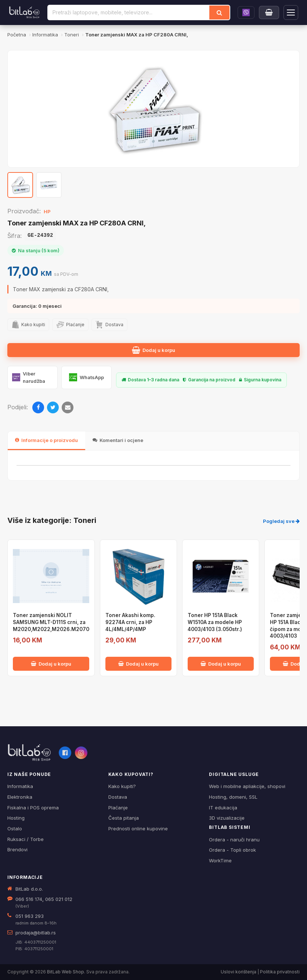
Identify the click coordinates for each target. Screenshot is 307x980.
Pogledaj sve (281, 521)
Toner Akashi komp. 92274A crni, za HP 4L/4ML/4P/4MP (130, 622)
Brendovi (17, 849)
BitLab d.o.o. (29, 889)
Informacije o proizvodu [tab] (46, 440)
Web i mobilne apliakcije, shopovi (247, 786)
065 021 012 (59, 899)
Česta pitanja (124, 818)
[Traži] (219, 13)
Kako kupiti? (122, 786)
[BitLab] (24, 13)
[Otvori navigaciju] (291, 13)
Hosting (16, 818)
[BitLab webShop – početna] (29, 753)
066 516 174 (29, 899)
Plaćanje (118, 808)
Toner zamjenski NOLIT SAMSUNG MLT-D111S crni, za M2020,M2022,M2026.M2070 (51, 622)
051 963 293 (30, 916)
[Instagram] (81, 753)
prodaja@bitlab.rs (36, 933)
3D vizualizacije (227, 818)
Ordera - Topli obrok (232, 850)
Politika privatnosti (280, 972)
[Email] (68, 407)
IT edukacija (223, 808)
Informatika (20, 786)
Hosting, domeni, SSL (233, 797)
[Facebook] (38, 407)
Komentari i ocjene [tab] (118, 440)
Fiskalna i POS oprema (33, 808)
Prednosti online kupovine (138, 828)
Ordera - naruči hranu (234, 840)
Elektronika (20, 797)
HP (47, 211)
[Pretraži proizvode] (129, 13)
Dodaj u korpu (153, 350)
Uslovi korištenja (239, 972)
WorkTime (220, 860)
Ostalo (15, 828)
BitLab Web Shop (66, 972)
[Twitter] (53, 407)
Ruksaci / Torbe (26, 839)
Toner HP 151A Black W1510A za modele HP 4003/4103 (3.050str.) (215, 622)
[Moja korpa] (269, 13)
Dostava (118, 797)
